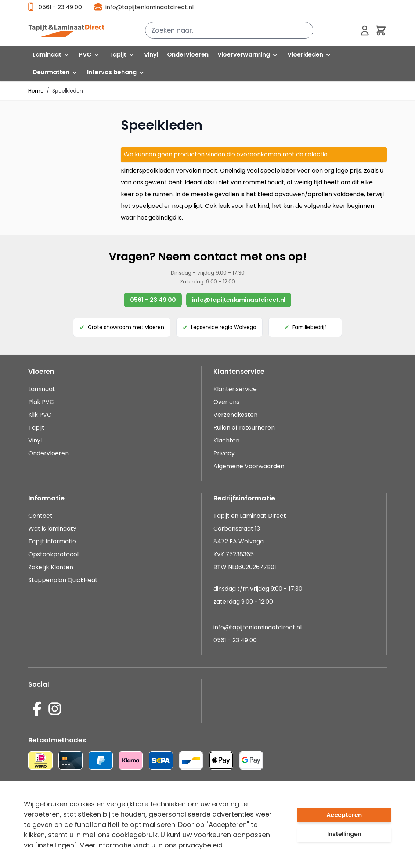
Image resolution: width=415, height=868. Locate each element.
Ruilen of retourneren (244, 428)
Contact (40, 516)
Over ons (226, 402)
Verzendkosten (235, 415)
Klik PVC (40, 415)
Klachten (226, 440)
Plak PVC (41, 402)
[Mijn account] (365, 30)
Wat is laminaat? (53, 529)
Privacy (224, 453)
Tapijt (36, 428)
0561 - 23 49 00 (60, 7)
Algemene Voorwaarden (249, 466)
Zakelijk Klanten (51, 567)
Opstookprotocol (53, 554)
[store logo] (66, 30)
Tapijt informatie (52, 541)
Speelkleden (68, 91)
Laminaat (42, 389)
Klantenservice (235, 389)
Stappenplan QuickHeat (63, 580)
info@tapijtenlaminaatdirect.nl (149, 7)
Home (36, 91)
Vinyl (35, 440)
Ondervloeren (48, 453)
